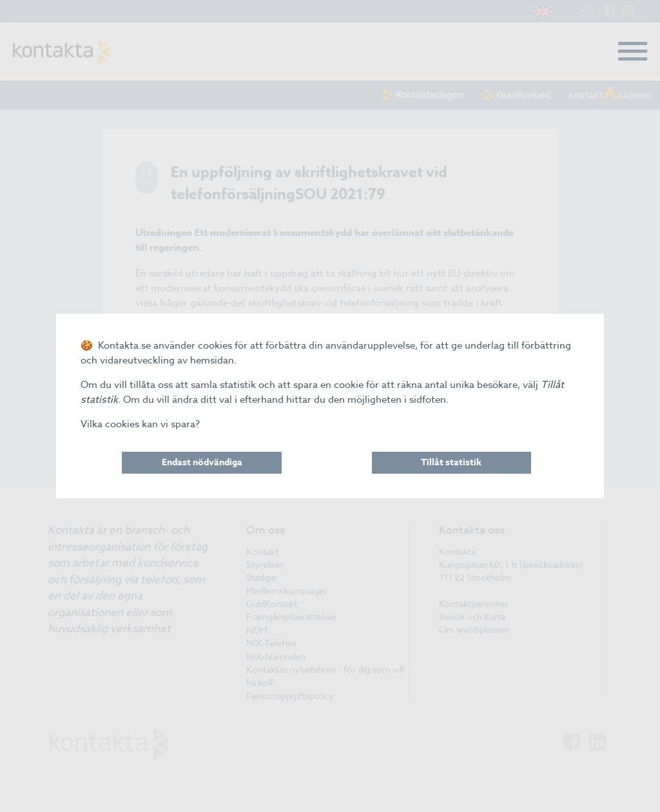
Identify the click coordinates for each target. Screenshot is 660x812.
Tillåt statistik (451, 462)
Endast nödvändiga (202, 462)
